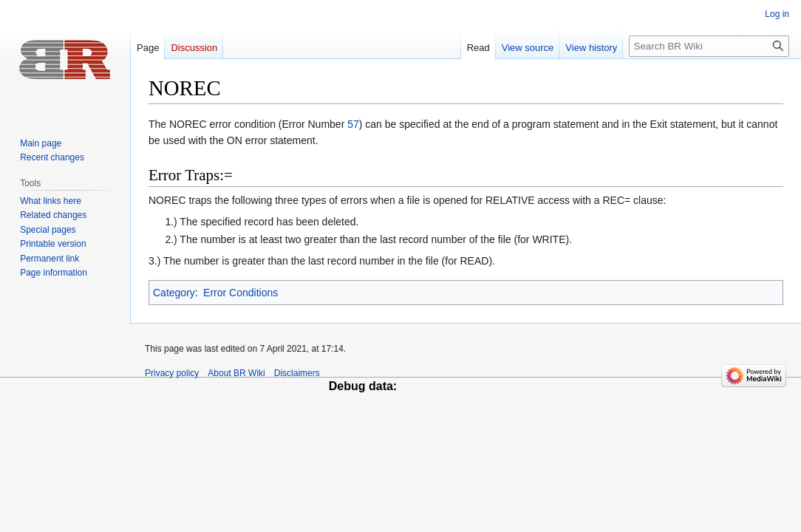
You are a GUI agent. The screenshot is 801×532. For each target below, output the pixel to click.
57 (353, 124)
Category (174, 293)
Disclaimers (297, 373)
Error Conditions (241, 293)
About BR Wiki (236, 373)
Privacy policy (172, 373)
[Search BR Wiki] (709, 46)
